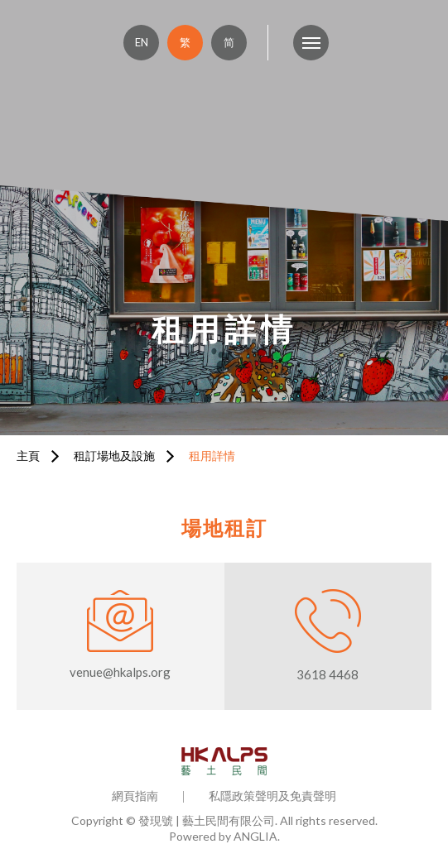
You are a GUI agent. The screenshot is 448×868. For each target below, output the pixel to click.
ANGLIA (255, 836)
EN (142, 42)
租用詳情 (212, 456)
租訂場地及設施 (114, 456)
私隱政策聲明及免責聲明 (272, 796)
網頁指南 (135, 796)
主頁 (28, 456)
